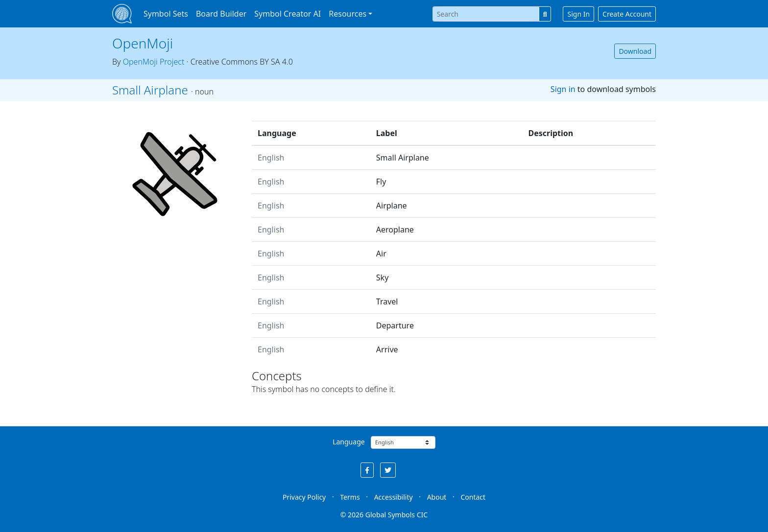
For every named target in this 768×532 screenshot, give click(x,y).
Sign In (578, 14)
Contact (473, 497)
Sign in (563, 89)
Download (635, 51)
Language (348, 442)
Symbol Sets (166, 14)
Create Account (627, 14)
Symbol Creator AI (288, 14)
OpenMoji (143, 43)
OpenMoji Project (154, 62)
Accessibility (394, 497)
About (437, 497)
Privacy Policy (304, 497)
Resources (348, 14)
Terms (350, 497)
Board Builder (221, 14)
